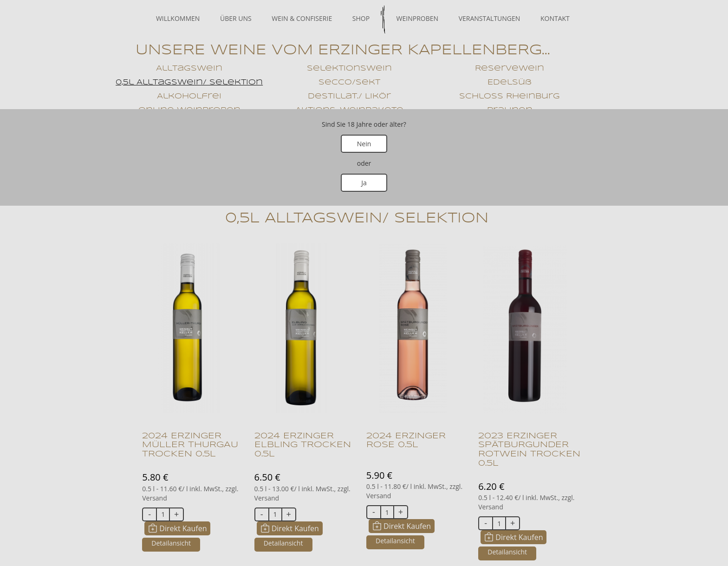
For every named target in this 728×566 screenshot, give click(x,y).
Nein (364, 144)
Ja (364, 183)
